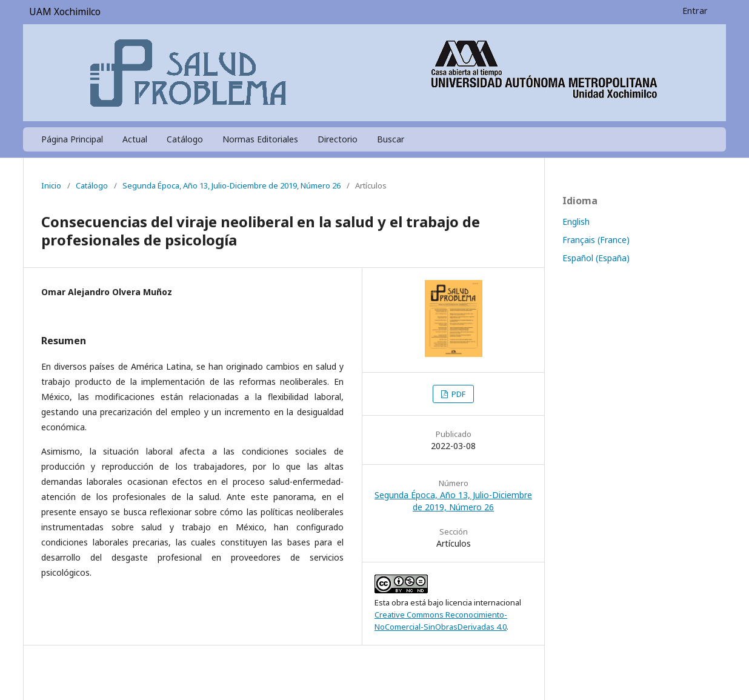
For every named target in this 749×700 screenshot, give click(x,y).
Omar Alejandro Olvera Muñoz (107, 292)
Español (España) (596, 258)
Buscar (391, 139)
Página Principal (72, 139)
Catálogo (185, 139)
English (576, 222)
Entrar (695, 11)
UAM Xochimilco (65, 12)
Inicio (51, 185)
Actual (135, 139)
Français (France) (596, 240)
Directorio (338, 139)
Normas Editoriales (260, 139)
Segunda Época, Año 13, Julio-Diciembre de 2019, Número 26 (231, 185)
